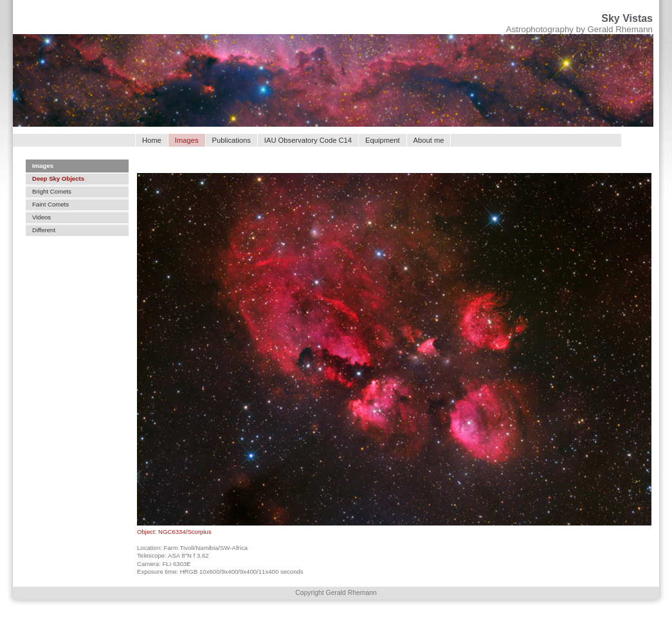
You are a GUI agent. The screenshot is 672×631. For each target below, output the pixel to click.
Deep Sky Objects (58, 178)
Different (44, 230)
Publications (232, 140)
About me (429, 140)
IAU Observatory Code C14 (308, 140)
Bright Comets (52, 191)
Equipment (383, 140)
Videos (41, 217)
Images (43, 166)
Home (152, 140)
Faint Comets (50, 204)
